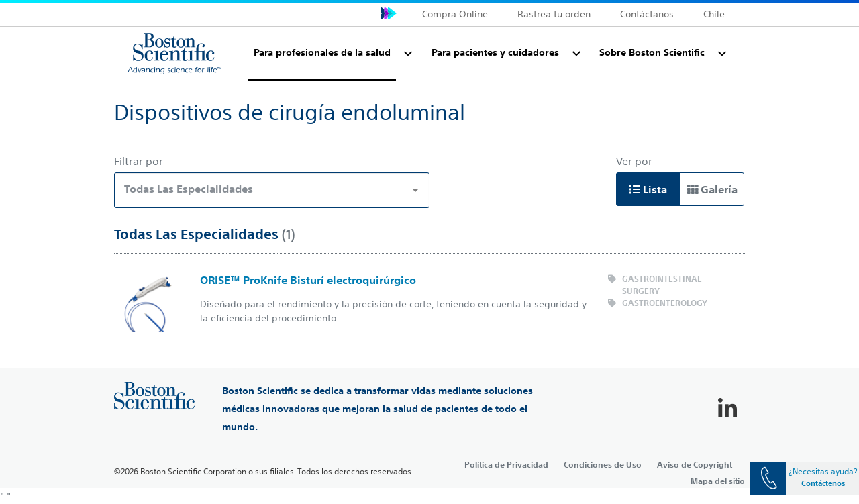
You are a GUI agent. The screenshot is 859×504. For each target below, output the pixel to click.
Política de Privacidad (506, 464)
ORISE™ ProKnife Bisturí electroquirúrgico (308, 280)
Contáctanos (647, 14)
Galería (712, 189)
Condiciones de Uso (603, 464)
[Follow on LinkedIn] (727, 409)
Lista (648, 189)
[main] (429, 284)
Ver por (634, 161)
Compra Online (455, 14)
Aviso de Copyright (695, 464)
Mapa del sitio (718, 481)
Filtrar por (139, 161)
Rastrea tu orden (554, 14)
